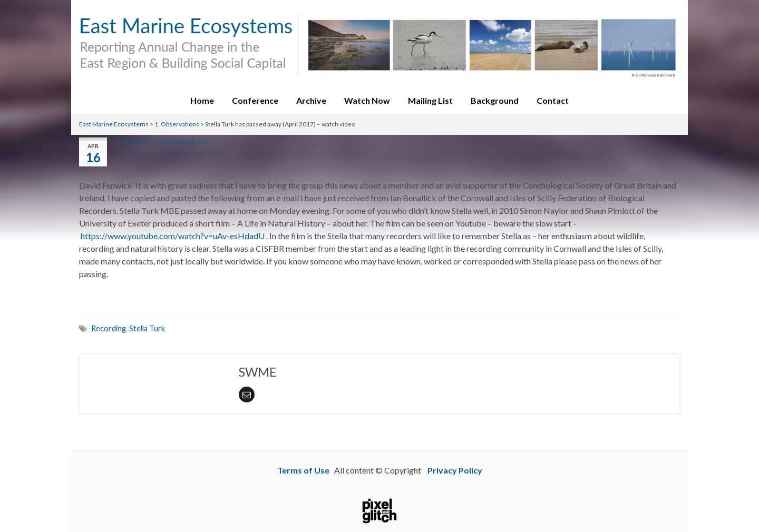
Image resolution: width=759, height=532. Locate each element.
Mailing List (430, 100)
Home (202, 100)
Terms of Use (303, 470)
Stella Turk (147, 328)
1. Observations (177, 124)
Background (495, 100)
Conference (255, 100)
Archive (311, 100)
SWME (133, 142)
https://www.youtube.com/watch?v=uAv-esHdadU (173, 236)
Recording (109, 328)
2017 (205, 142)
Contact (553, 100)
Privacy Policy (455, 470)
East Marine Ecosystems (114, 124)
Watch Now (367, 100)
